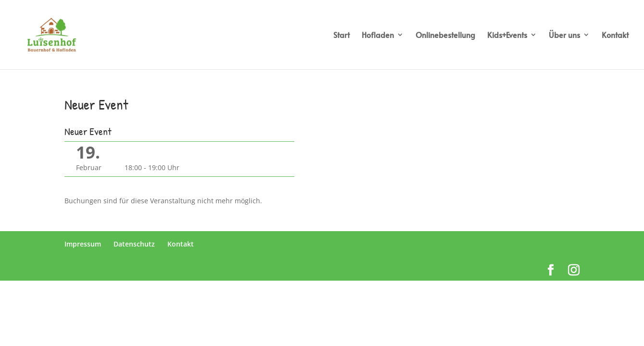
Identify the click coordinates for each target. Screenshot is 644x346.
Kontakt (615, 36)
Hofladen (378, 36)
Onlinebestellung (445, 36)
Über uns (564, 36)
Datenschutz (134, 244)
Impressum (83, 244)
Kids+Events (507, 36)
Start (341, 36)
